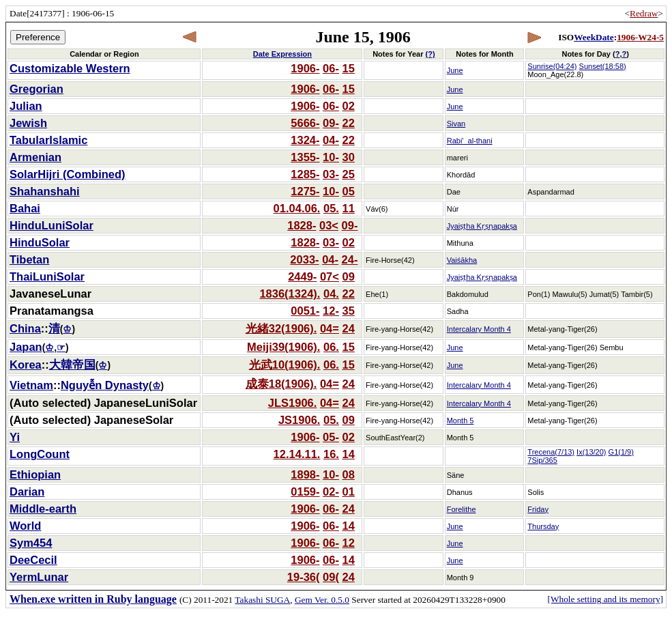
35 (349, 311)
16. (331, 454)
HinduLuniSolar (52, 225)
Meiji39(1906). (283, 347)
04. (331, 294)
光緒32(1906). (281, 328)
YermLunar (39, 577)
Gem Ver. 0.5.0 (322, 600)
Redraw (644, 13)
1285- (305, 174)
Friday (538, 509)
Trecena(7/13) (551, 452)
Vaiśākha (462, 260)
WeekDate (594, 37)
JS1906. (299, 420)
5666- (305, 123)
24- (350, 259)
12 (349, 543)
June (455, 70)
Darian (27, 492)
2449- (302, 276)
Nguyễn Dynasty (105, 385)
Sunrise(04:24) (552, 66)
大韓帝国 (72, 365)
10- (331, 157)
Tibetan (29, 259)
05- (331, 437)
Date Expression (282, 54)
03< (329, 225)
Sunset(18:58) (603, 66)
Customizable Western (70, 68)
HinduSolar (40, 242)
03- (331, 174)
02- (331, 492)
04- (331, 140)
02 (349, 106)
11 (349, 208)
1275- (305, 191)
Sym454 (31, 543)
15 (349, 68)
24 (349, 328)
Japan (26, 347)
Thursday (543, 526)
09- (331, 123)
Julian (26, 106)
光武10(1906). (285, 365)
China (25, 328)
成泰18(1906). (281, 384)
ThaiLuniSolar (47, 276)
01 (349, 492)
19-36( (304, 577)
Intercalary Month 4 (479, 329)
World (25, 526)
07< (330, 276)
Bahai (25, 208)
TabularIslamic (48, 140)
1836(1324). (290, 294)
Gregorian (36, 89)
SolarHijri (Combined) (68, 174)
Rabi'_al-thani (470, 141)
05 (349, 191)
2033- (304, 259)
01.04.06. (297, 208)
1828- (302, 225)
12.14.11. (297, 454)
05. (331, 208)
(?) (430, 54)
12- (331, 311)
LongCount (40, 454)
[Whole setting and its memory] (605, 599)
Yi (15, 437)
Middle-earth (43, 509)
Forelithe (462, 509)
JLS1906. (293, 403)
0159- (305, 492)
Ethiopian (35, 474)
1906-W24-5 (640, 37)
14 (349, 454)
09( (331, 577)
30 (349, 157)
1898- (305, 474)
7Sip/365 (542, 460)
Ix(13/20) (591, 452)
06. (331, 347)
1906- (305, 68)
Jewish (28, 123)
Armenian (35, 157)
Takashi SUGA (262, 600)
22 (349, 123)
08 (349, 474)
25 (349, 174)
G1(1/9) (621, 452)
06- (331, 68)
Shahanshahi (45, 191)
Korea (26, 365)
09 (349, 276)
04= (330, 328)
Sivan (456, 124)
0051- (305, 311)
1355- (305, 157)
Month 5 (461, 421)
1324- (305, 140)
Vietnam (31, 385)
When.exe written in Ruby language (93, 599)
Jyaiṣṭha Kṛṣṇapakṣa (482, 226)
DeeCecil (33, 560)
